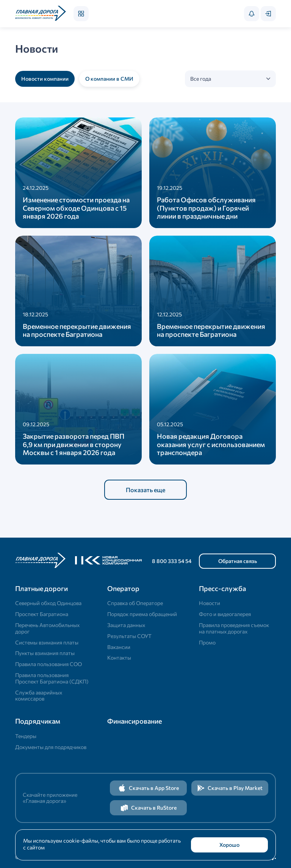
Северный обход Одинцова (48, 603)
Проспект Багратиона (42, 614)
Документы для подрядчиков (51, 747)
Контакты (119, 658)
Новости (210, 603)
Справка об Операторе (135, 603)
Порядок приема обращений (142, 614)
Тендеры (26, 736)
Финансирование (135, 721)
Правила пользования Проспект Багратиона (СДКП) (52, 678)
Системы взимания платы (47, 642)
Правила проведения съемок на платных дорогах (234, 628)
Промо (207, 642)
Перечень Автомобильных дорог (47, 628)
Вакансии (119, 647)
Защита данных (126, 625)
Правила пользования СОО (48, 664)
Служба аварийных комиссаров (39, 696)
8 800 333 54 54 (172, 561)
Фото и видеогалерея (225, 614)
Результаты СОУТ (129, 636)
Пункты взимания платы (45, 653)
